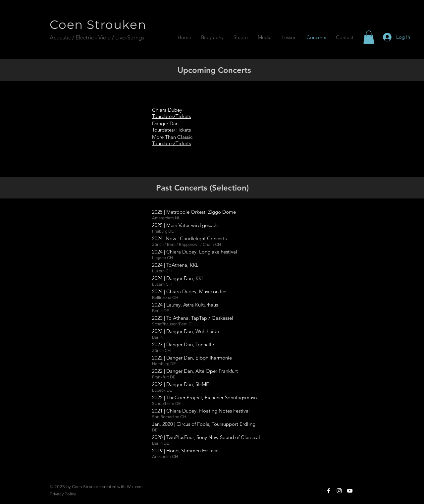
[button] (369, 37)
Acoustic (61, 37)
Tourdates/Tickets (171, 130)
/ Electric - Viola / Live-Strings (109, 37)
